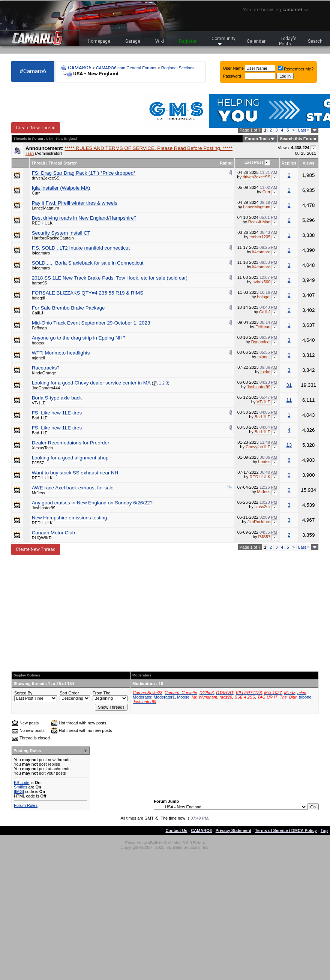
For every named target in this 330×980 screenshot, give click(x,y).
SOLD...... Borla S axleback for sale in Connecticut (88, 263)
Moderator (142, 697)
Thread (38, 163)
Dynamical (261, 342)
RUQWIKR (42, 538)
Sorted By (23, 693)
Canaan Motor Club (54, 533)
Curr (36, 193)
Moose (183, 697)
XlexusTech (42, 448)
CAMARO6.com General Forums (126, 68)
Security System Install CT (61, 233)
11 (289, 400)
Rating (226, 163)
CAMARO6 (79, 68)
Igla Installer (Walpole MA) (61, 188)
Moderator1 (164, 697)
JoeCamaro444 (46, 388)
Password (232, 76)
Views (308, 163)
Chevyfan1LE (258, 447)
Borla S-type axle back (57, 398)
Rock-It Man (259, 222)
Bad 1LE (40, 418)
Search (315, 41)
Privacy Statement (233, 830)
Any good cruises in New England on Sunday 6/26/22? (92, 503)
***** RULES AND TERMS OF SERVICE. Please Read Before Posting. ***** (148, 148)
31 (289, 385)
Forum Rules (26, 805)
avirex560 (261, 282)
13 (289, 445)
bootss (38, 343)
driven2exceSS (46, 178)
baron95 (39, 283)
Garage (133, 41)
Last (304, 130)
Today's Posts (288, 41)
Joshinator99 (259, 387)
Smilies (20, 787)
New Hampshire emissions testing (70, 518)
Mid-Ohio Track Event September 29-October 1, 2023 (91, 323)
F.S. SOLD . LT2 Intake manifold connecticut (81, 248)
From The (101, 693)
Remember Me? (296, 69)
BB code (22, 783)
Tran (30, 153)
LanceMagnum (46, 208)
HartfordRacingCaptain (53, 238)
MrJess (38, 493)
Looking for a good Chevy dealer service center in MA (91, 383)
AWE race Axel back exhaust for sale (73, 488)
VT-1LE (39, 403)
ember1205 (260, 237)
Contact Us (176, 830)
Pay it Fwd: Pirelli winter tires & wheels (75, 203)
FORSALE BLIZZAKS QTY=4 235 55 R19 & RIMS (88, 293)
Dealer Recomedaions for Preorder (71, 443)
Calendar (256, 41)
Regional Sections (178, 68)
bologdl (38, 298)
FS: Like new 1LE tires (57, 413)
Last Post (254, 162)
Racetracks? (46, 368)
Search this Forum (298, 139)
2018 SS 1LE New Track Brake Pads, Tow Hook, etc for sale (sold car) (110, 278)
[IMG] (19, 791)
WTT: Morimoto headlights (61, 353)
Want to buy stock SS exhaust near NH (75, 473)
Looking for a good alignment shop (70, 458)
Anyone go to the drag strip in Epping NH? (79, 338)
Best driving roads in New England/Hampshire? (84, 218)
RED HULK (42, 223)
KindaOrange (44, 373)
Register (188, 41)
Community (223, 41)
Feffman (39, 328)
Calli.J (37, 313)
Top (324, 830)
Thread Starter (63, 163)
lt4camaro (41, 253)
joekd (265, 372)
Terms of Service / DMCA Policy (286, 830)
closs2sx (262, 507)
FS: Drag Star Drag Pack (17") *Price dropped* (84, 173)
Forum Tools (258, 139)
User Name (234, 68)
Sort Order (69, 693)
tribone (305, 697)
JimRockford (259, 522)
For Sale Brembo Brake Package (68, 308)
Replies (289, 163)
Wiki (160, 41)
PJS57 (38, 463)
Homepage (99, 41)
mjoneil (38, 358)
